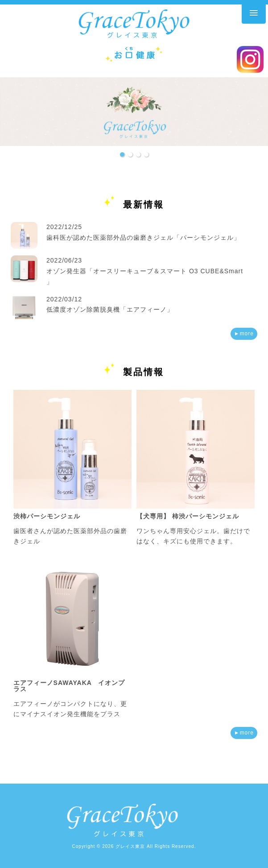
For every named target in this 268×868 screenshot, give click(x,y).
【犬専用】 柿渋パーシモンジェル (188, 516)
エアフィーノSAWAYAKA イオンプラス (69, 686)
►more (244, 334)
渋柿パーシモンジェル (47, 516)
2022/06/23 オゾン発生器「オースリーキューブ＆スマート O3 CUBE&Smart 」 (145, 271)
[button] (122, 154)
